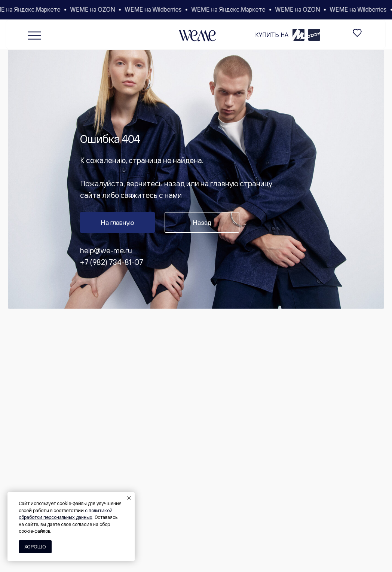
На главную (117, 222)
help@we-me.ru (106, 250)
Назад (202, 222)
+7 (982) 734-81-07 (112, 262)
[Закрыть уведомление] (129, 498)
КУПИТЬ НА (272, 35)
